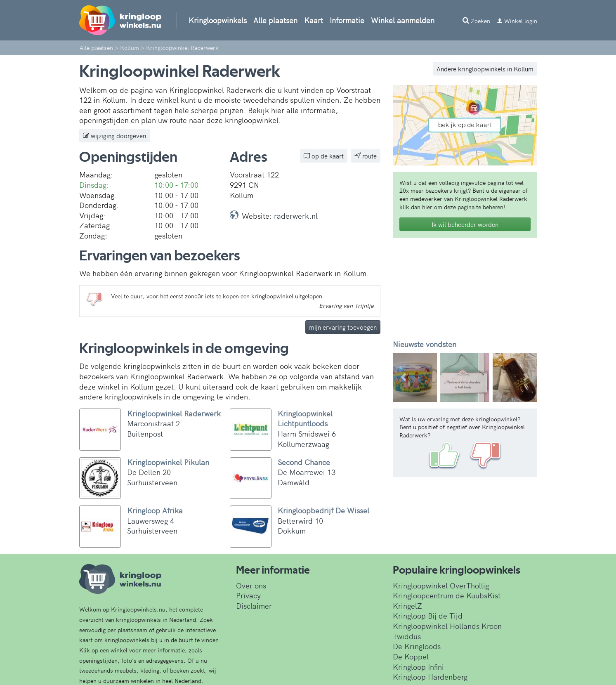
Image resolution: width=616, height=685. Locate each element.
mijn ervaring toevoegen (343, 327)
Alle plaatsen (275, 20)
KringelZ (407, 606)
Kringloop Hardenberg (430, 677)
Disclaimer (254, 606)
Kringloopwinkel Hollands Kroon (447, 626)
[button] (404, 377)
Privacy (248, 595)
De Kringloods (417, 646)
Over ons (251, 585)
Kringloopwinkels (218, 20)
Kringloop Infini (418, 667)
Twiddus (407, 636)
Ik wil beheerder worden (465, 224)
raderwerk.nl (296, 216)
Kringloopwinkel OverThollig (441, 585)
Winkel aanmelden (403, 20)
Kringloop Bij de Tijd (428, 615)
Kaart (314, 20)
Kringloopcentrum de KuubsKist (447, 595)
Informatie (347, 20)
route (366, 156)
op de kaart (324, 156)
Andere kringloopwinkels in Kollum (485, 69)
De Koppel (411, 656)
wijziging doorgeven (114, 136)
